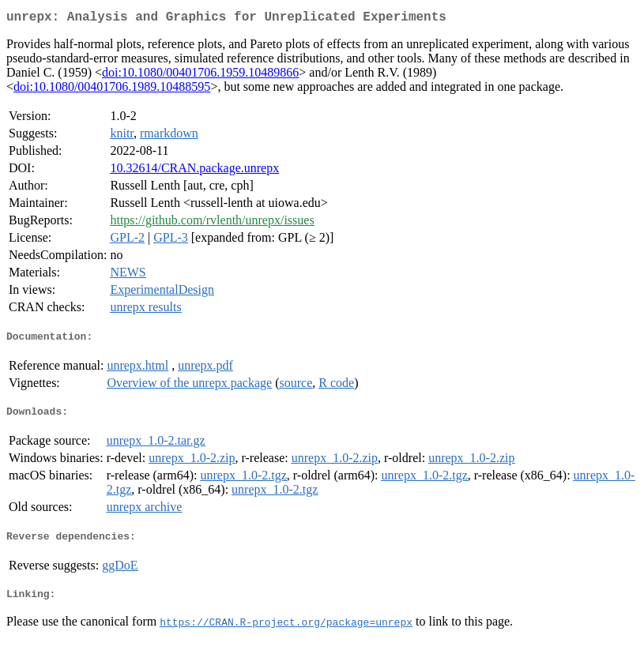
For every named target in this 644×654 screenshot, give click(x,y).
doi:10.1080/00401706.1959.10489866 (200, 75)
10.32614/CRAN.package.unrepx (194, 171)
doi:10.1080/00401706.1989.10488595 (112, 90)
